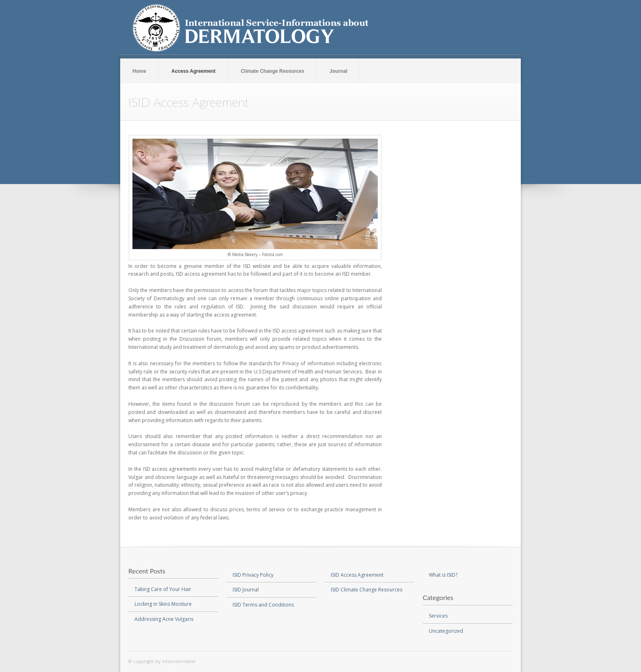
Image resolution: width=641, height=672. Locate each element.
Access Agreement (193, 71)
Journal (338, 71)
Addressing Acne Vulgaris (164, 619)
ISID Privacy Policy (253, 575)
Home (139, 71)
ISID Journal (246, 590)
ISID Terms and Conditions (263, 605)
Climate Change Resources (272, 71)
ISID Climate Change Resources (366, 590)
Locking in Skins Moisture (163, 604)
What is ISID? (443, 575)
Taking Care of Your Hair (163, 589)
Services (438, 616)
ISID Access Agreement (357, 575)
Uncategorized (446, 631)
